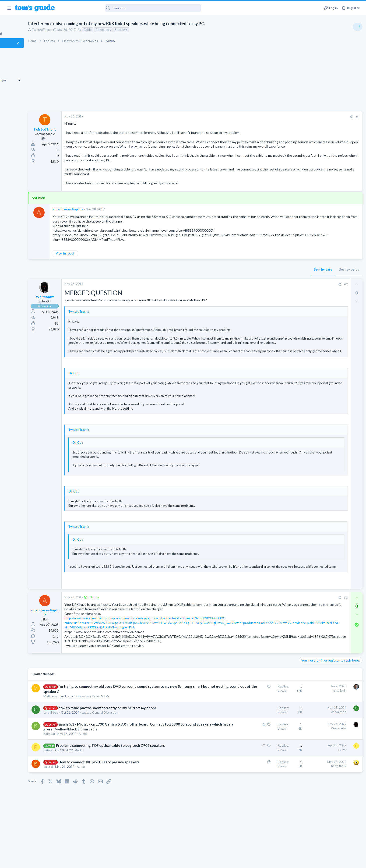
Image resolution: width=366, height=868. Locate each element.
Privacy (195, 862)
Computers (129, 30)
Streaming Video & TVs (119, 710)
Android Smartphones (315, 385)
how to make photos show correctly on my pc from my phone (133, 722)
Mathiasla (76, 710)
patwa (73, 774)
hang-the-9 (263, 790)
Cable (113, 30)
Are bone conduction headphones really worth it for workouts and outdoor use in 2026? (329, 268)
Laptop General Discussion (126, 726)
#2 (270, 289)
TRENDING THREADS (307, 254)
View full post (91, 258)
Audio (108, 752)
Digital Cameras (311, 430)
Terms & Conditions (227, 862)
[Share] (275, 117)
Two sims (307, 295)
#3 (270, 602)
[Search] (131, 8)
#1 (282, 117)
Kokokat (75, 752)
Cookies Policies (165, 862)
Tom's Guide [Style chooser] (328, 829)
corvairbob (77, 726)
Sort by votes (273, 274)
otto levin (264, 704)
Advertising (133, 862)
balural (74, 790)
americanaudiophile (94, 214)
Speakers (147, 30)
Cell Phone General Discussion (320, 308)
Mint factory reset (320, 372)
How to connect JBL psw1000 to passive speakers (125, 785)
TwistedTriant (67, 30)
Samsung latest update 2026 (328, 394)
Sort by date (247, 274)
